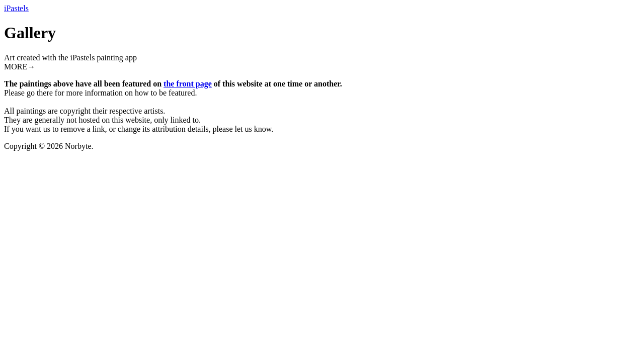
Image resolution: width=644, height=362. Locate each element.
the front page (188, 84)
